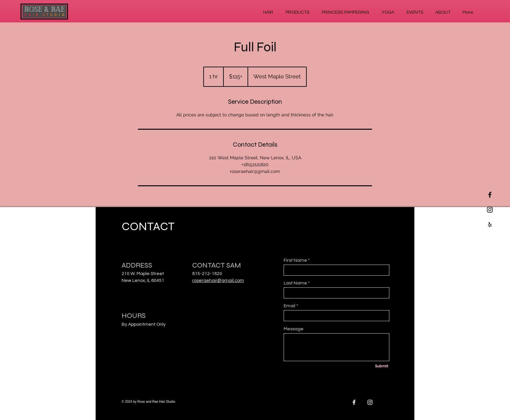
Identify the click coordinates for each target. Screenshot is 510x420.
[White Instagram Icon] (370, 402)
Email (289, 306)
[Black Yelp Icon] (490, 225)
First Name (295, 260)
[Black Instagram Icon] (490, 210)
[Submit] (382, 366)
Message (294, 329)
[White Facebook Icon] (354, 402)
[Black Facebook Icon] (490, 195)
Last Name (295, 283)
